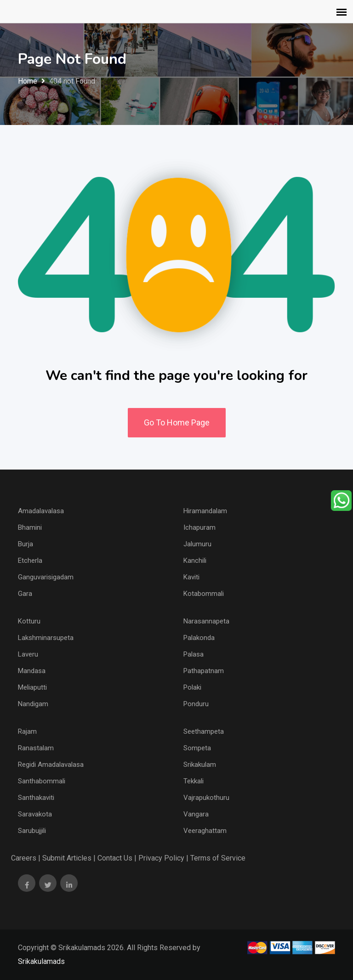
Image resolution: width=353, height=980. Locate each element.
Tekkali (194, 781)
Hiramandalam (205, 511)
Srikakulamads (41, 961)
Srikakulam (200, 765)
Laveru (28, 654)
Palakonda (199, 638)
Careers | (26, 858)
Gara (25, 594)
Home (28, 81)
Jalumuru (197, 544)
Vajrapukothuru (206, 798)
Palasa (194, 654)
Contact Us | (117, 858)
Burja (26, 544)
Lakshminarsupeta (46, 638)
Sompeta (197, 748)
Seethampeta (204, 731)
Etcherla (30, 561)
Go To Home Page (177, 422)
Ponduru (196, 704)
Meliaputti (32, 687)
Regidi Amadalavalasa (51, 765)
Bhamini (30, 527)
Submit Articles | (69, 858)
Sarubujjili (32, 831)
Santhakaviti (36, 798)
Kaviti (191, 577)
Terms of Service (218, 858)
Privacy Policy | (163, 858)
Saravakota (35, 814)
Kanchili (195, 561)
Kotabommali (204, 594)
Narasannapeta (206, 621)
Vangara (196, 814)
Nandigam (33, 704)
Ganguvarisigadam (46, 577)
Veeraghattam (205, 831)
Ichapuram (199, 527)
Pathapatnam (204, 671)
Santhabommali (42, 781)
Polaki (192, 687)
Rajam (27, 731)
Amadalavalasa (41, 511)
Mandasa (32, 671)
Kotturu (29, 621)
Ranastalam (36, 748)
